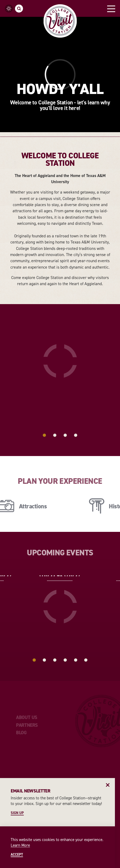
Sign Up (17, 813)
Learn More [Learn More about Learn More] (20, 845)
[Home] (60, 21)
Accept (17, 855)
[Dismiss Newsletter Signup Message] (108, 785)
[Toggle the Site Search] (19, 9)
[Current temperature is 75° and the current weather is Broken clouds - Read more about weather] (9, 9)
